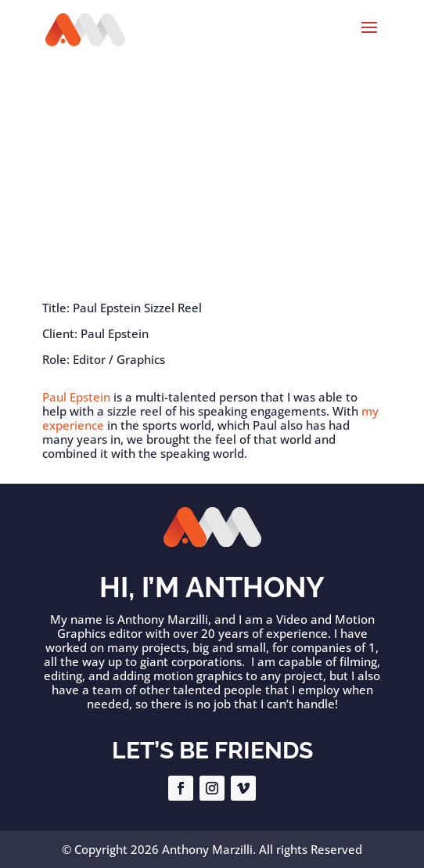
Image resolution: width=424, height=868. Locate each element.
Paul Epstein (76, 397)
